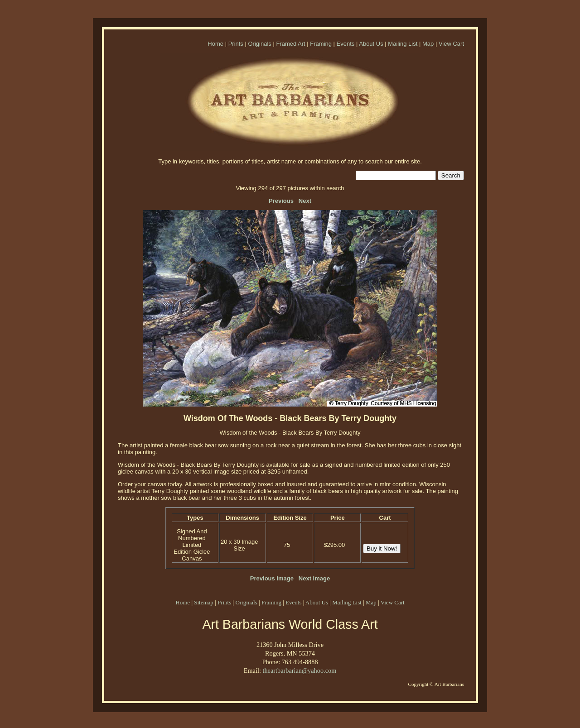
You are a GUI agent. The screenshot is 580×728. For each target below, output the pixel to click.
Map (428, 44)
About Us (371, 44)
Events (346, 44)
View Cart (451, 44)
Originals (259, 44)
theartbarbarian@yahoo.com (299, 671)
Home (215, 44)
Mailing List (403, 44)
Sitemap (204, 602)
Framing (321, 44)
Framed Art (290, 44)
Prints (236, 44)
